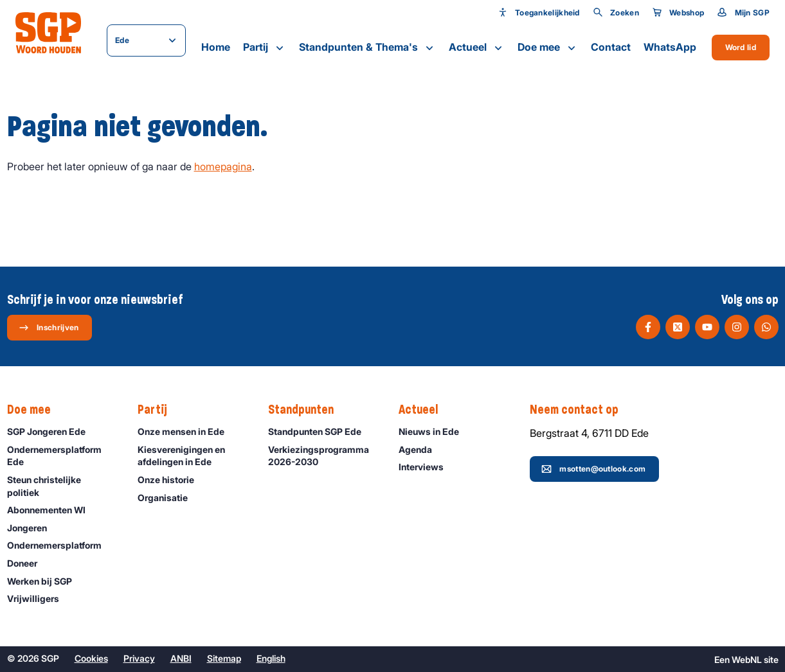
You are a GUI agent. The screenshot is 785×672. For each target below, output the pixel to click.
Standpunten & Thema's (367, 48)
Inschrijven (49, 328)
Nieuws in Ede (435, 431)
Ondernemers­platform (60, 545)
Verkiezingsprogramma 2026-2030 (323, 455)
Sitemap (224, 658)
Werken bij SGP (45, 581)
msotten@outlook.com (593, 469)
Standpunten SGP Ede (320, 431)
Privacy (139, 658)
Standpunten (307, 410)
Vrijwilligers (39, 598)
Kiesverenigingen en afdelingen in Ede (192, 455)
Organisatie (168, 498)
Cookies (91, 658)
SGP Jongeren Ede (52, 431)
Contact (611, 47)
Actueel (477, 48)
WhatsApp (670, 47)
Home (216, 47)
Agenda (421, 449)
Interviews (427, 467)
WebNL (747, 659)
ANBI (181, 658)
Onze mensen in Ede (187, 431)
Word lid (741, 47)
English (271, 658)
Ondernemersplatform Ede (62, 455)
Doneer (28, 563)
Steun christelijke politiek (62, 486)
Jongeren (33, 528)
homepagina (223, 166)
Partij (265, 48)
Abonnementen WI (52, 510)
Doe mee (548, 48)
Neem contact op (581, 410)
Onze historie (172, 480)
